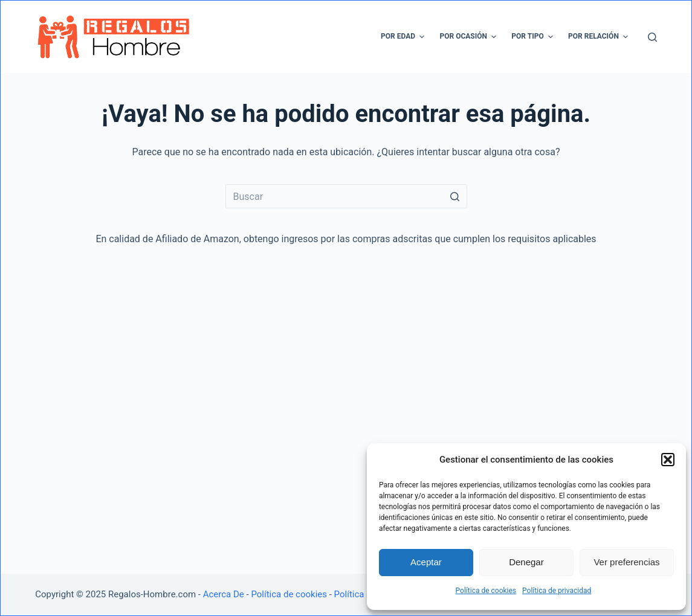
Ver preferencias (626, 562)
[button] (668, 460)
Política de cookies (486, 591)
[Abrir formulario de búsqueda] (652, 37)
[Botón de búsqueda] (455, 196)
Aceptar (426, 562)
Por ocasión (469, 37)
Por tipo (534, 37)
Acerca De (224, 594)
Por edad (404, 37)
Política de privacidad (557, 591)
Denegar (526, 562)
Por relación (600, 37)
